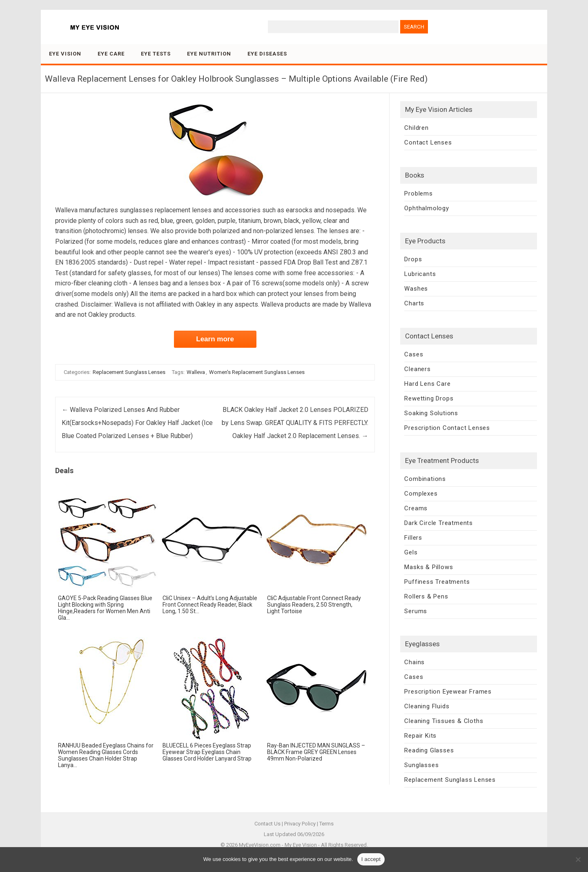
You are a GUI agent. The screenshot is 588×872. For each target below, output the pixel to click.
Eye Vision (65, 54)
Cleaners (417, 369)
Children (416, 128)
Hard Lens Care (427, 384)
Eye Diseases (267, 54)
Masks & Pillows (429, 567)
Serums (416, 611)
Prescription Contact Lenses (447, 428)
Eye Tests (156, 54)
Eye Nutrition (209, 54)
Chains (414, 662)
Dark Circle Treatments (439, 523)
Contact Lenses (428, 142)
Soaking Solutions (431, 413)
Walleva (196, 372)
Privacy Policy (300, 824)
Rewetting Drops (429, 398)
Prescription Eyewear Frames (448, 692)
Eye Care (111, 54)
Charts (414, 303)
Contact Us (267, 824)
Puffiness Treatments (437, 582)
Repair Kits (420, 736)
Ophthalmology (427, 208)
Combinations (425, 479)
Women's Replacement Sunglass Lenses (257, 372)
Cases (414, 354)
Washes (416, 289)
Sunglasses (421, 765)
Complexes (421, 494)
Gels (411, 552)
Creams (416, 508)
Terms (326, 824)
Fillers (413, 538)
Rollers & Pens (426, 596)
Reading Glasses (429, 750)
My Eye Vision (301, 845)
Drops (413, 259)
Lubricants (420, 274)
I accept (371, 859)
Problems (418, 194)
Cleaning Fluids (427, 706)
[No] (578, 859)
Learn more (215, 339)
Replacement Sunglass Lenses (129, 372)
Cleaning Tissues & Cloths (444, 721)
